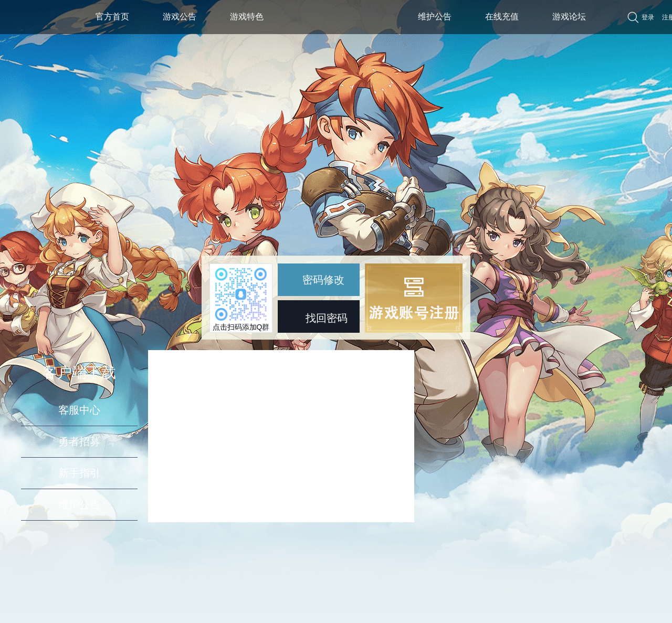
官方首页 (112, 17)
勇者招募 (79, 441)
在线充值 (502, 17)
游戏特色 (247, 17)
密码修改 (316, 280)
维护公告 (435, 17)
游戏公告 (180, 17)
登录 (648, 17)
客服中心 (79, 410)
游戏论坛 (569, 17)
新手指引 (79, 473)
